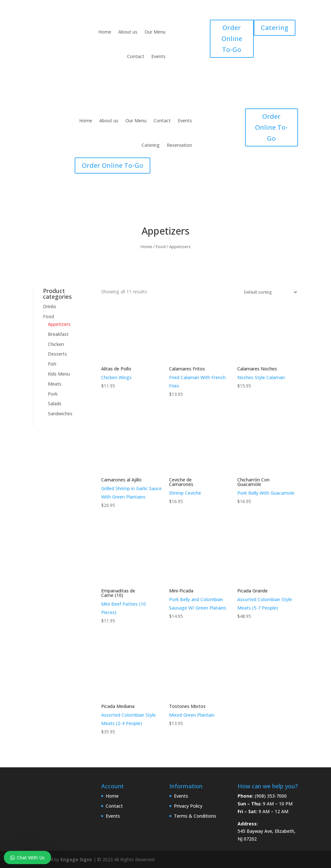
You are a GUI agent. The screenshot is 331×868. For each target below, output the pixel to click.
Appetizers (59, 324)
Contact (136, 56)
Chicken (56, 344)
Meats (55, 384)
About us (128, 32)
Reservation (179, 145)
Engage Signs (76, 859)
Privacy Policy (188, 806)
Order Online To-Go (232, 39)
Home (105, 32)
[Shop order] (269, 292)
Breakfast (58, 334)
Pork (53, 394)
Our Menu (155, 32)
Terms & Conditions (195, 816)
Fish (52, 364)
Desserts (57, 354)
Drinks (50, 306)
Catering (275, 28)
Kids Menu (59, 374)
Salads (55, 404)
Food (161, 247)
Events (158, 56)
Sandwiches (60, 414)
